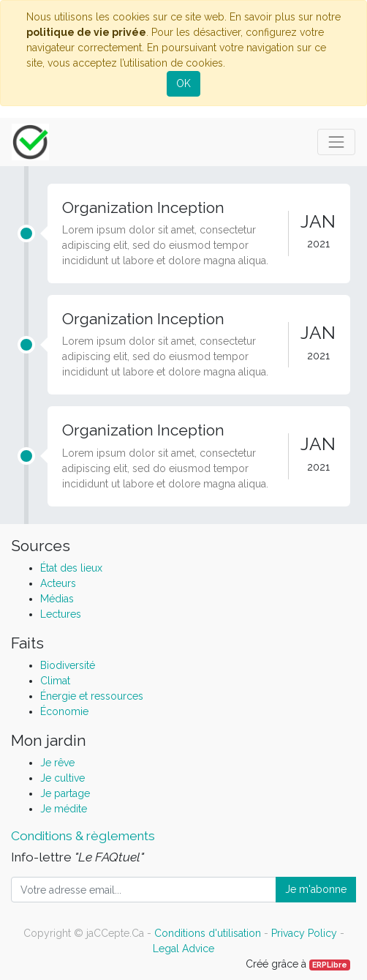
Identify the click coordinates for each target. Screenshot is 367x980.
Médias (57, 599)
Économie (64, 711)
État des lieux (71, 568)
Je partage (65, 793)
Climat (55, 681)
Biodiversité (68, 665)
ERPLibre (330, 965)
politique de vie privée (86, 32)
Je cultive (63, 778)
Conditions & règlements (83, 836)
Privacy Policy (304, 933)
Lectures (61, 614)
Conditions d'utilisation (208, 933)
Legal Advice (183, 949)
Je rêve (57, 763)
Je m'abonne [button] (316, 889)
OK (183, 83)
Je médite (64, 809)
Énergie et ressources (92, 696)
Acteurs (58, 583)
